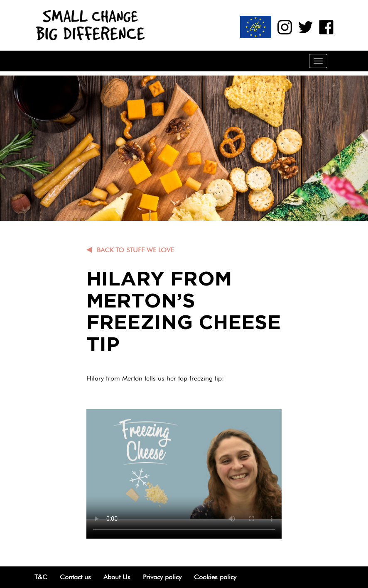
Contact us (75, 577)
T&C (41, 577)
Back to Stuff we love (135, 250)
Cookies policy (215, 577)
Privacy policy (162, 577)
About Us (117, 577)
